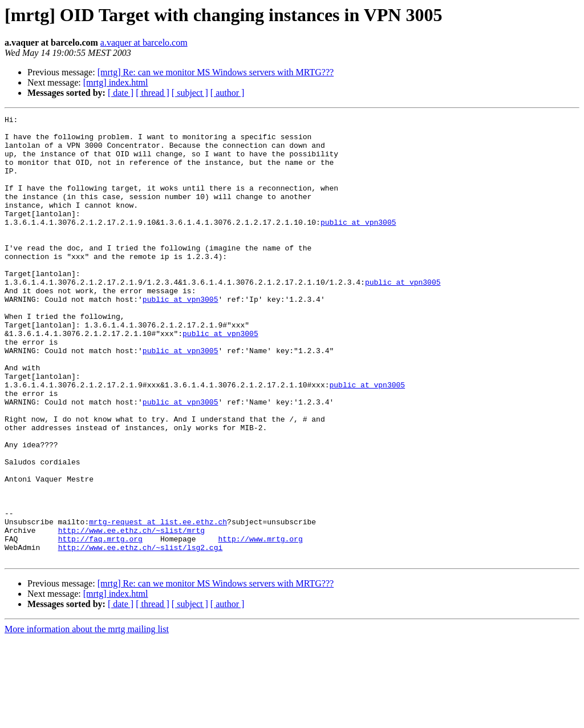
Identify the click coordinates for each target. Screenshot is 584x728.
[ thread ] (153, 93)
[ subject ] (190, 93)
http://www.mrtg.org (260, 624)
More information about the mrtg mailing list (87, 718)
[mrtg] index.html (116, 82)
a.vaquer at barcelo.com (144, 43)
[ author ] (228, 93)
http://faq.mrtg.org (100, 624)
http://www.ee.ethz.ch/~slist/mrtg (131, 614)
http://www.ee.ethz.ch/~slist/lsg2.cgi (141, 634)
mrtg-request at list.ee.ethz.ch (158, 604)
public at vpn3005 (358, 244)
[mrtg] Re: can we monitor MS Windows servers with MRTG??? (216, 72)
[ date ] (121, 93)
